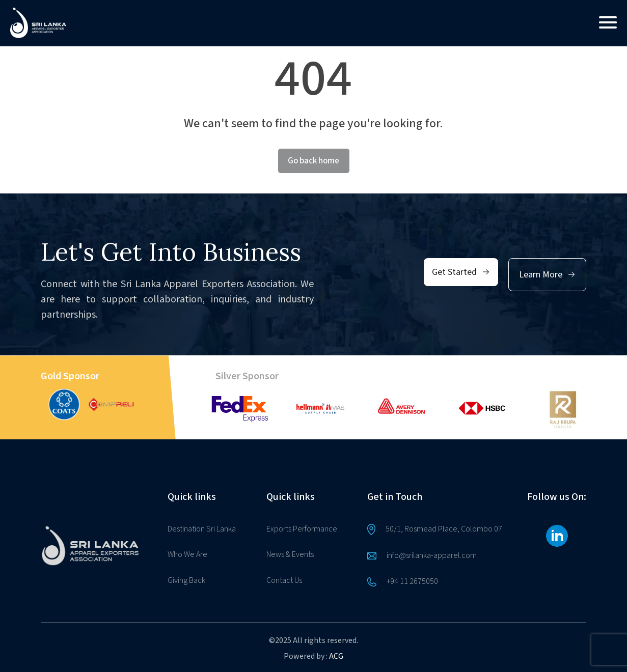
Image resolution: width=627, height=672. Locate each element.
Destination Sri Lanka (202, 529)
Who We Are (187, 554)
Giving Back (186, 580)
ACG (336, 656)
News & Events (290, 554)
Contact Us (284, 580)
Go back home (313, 161)
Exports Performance (302, 529)
